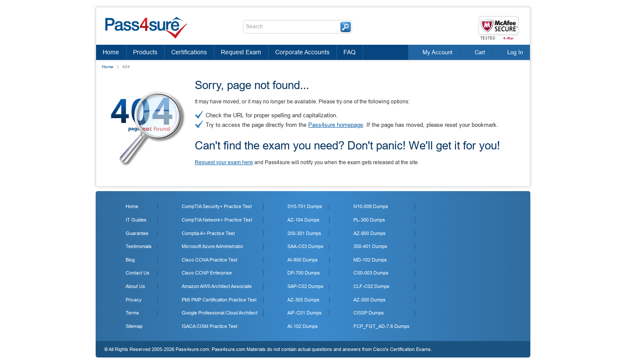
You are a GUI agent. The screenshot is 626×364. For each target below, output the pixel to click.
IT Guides (136, 220)
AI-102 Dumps (303, 326)
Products (145, 52)
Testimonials (139, 246)
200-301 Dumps (304, 233)
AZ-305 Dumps (303, 300)
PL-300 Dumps (369, 220)
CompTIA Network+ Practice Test (217, 220)
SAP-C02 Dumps (305, 286)
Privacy (134, 300)
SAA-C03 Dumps (305, 246)
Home (111, 52)
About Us (135, 286)
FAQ (350, 52)
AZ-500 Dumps (370, 300)
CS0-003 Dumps (371, 273)
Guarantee (137, 233)
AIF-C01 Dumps (305, 313)
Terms (132, 313)
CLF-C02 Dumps (371, 286)
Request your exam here (224, 162)
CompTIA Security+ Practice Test (217, 206)
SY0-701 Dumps (305, 206)
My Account (438, 52)
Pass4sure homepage (336, 125)
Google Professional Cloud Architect (220, 313)
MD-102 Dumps (370, 260)
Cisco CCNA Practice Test (210, 260)
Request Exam (241, 52)
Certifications (189, 52)
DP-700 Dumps (304, 273)
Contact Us (138, 273)
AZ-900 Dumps (370, 233)
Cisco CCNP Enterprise (207, 273)
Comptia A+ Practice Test (208, 233)
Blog (130, 260)
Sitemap (134, 326)
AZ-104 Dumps (303, 220)
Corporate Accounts (302, 52)
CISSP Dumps (369, 313)
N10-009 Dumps (371, 206)
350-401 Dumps (370, 246)
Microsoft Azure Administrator (213, 246)
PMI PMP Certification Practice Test (219, 300)
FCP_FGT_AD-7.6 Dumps (381, 326)
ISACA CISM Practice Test (210, 326)
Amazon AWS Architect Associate (217, 286)
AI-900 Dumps (303, 260)
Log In (515, 52)
